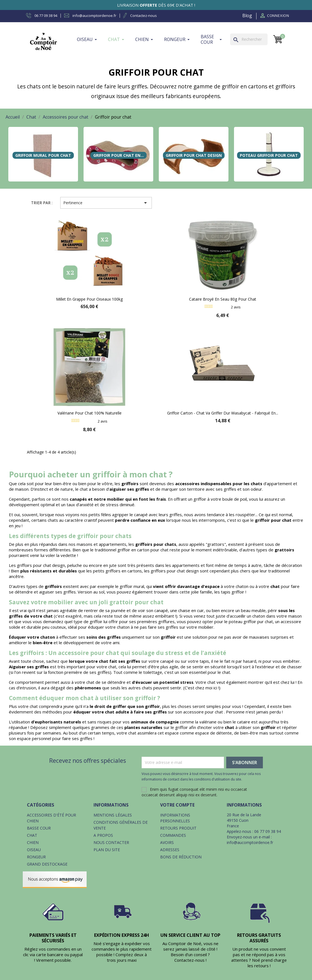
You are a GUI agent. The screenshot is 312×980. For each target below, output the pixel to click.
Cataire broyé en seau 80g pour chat (223, 299)
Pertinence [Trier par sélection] (106, 203)
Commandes (173, 835)
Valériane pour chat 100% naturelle (90, 413)
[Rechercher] (249, 39)
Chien (33, 842)
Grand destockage (47, 864)
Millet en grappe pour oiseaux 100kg (89, 299)
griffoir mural (132, 586)
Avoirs (167, 842)
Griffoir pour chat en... (119, 155)
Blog (247, 16)
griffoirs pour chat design (41, 565)
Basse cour (39, 828)
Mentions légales (113, 815)
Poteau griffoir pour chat (269, 155)
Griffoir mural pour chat (43, 155)
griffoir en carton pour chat (143, 550)
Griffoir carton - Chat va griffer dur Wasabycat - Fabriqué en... (223, 413)
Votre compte (177, 805)
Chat (32, 835)
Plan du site (107, 850)
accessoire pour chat (204, 712)
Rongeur (36, 857)
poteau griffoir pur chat (251, 621)
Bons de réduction (181, 857)
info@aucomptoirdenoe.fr (250, 842)
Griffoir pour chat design (194, 155)
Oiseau (34, 850)
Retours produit (178, 828)
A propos (103, 835)
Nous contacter (111, 842)
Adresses (170, 850)
